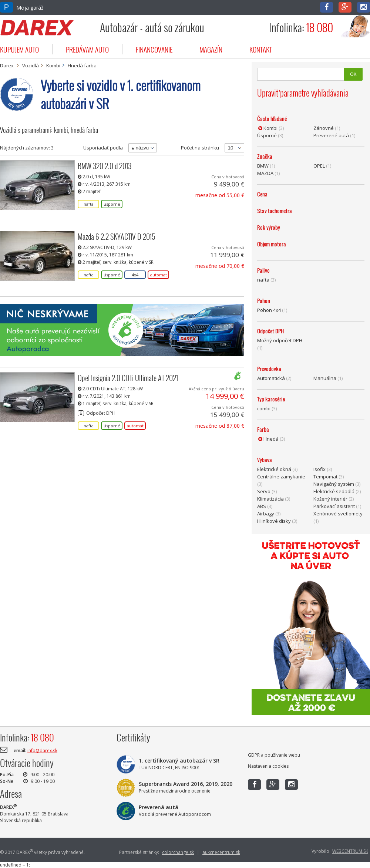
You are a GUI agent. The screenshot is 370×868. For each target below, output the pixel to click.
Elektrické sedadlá (334, 491)
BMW (263, 166)
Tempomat (325, 477)
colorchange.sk (178, 852)
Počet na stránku (200, 148)
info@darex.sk (42, 751)
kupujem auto (19, 49)
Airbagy (266, 514)
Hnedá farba (82, 65)
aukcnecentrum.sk (221, 852)
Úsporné (267, 135)
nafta (263, 280)
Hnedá (271, 439)
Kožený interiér (330, 499)
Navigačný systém (334, 484)
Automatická (271, 378)
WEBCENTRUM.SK (350, 851)
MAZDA (265, 173)
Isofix (319, 469)
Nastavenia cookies (268, 766)
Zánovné (324, 128)
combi (264, 408)
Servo (264, 491)
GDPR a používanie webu (274, 755)
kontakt (261, 49)
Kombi (53, 65)
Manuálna (325, 378)
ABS (262, 506)
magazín (211, 49)
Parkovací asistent (334, 506)
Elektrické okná (274, 469)
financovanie (154, 49)
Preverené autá (331, 135)
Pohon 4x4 (269, 310)
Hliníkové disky (274, 521)
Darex (7, 65)
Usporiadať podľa (103, 148)
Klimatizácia (270, 499)
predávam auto (87, 49)
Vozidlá (31, 65)
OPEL (319, 166)
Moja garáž (22, 8)
